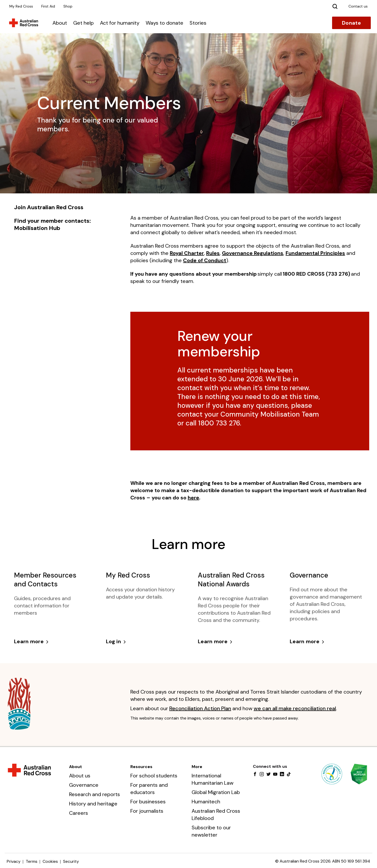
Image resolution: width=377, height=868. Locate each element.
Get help (83, 23)
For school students (154, 776)
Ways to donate (164, 23)
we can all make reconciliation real (295, 708)
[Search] (335, 6)
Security (71, 861)
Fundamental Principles (315, 253)
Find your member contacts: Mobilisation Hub (52, 225)
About (60, 23)
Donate (351, 23)
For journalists (147, 811)
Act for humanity (120, 23)
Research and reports (95, 794)
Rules (213, 253)
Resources (141, 767)
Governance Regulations (253, 253)
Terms (32, 861)
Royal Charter (187, 253)
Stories (198, 23)
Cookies (50, 861)
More (197, 767)
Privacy (14, 861)
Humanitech (206, 802)
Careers (79, 813)
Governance (84, 785)
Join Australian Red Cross (49, 207)
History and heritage (93, 804)
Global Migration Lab (216, 792)
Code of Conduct (205, 260)
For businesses (148, 802)
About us (80, 776)
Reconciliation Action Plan (200, 708)
